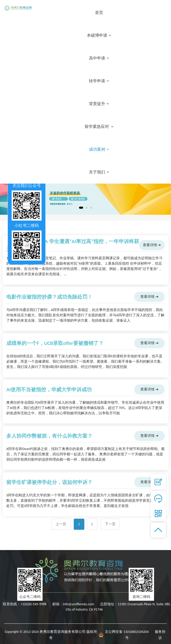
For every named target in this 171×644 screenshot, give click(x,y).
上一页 (61, 524)
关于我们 (99, 172)
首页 (99, 13)
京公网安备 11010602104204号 (127, 635)
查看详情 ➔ (152, 245)
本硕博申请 (99, 35)
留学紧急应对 (99, 126)
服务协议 (160, 635)
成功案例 (99, 149)
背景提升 (99, 104)
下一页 (110, 524)
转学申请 (99, 81)
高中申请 (99, 58)
